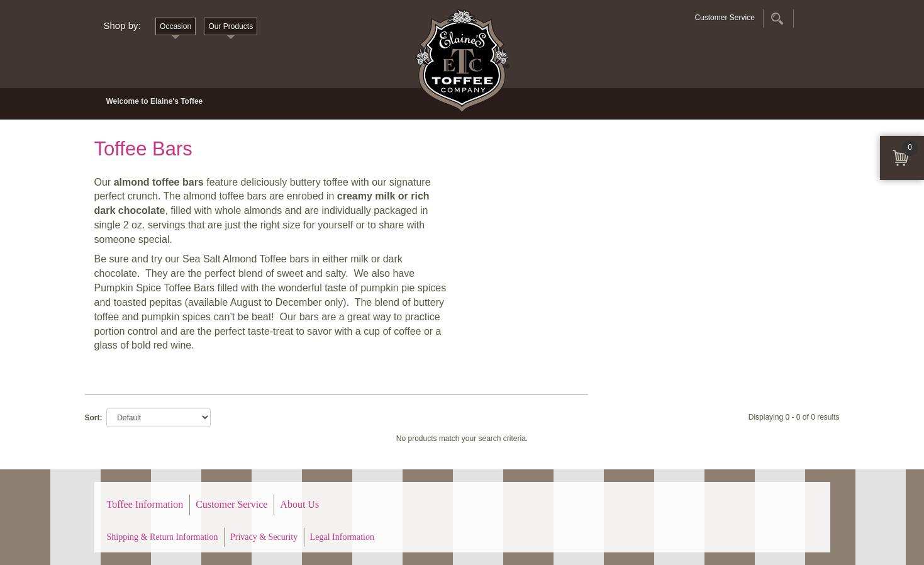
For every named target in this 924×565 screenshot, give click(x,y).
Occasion (175, 26)
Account (807, 19)
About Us (299, 504)
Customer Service (724, 18)
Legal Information (342, 537)
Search (777, 19)
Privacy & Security (264, 537)
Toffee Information (145, 504)
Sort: (94, 418)
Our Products (231, 26)
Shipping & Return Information (163, 537)
